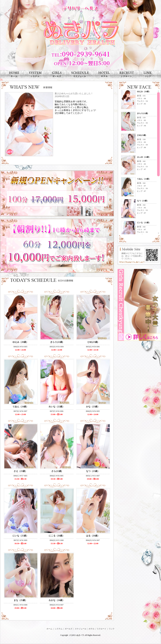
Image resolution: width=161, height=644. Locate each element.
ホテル (92, 629)
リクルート (101, 629)
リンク (112, 629)
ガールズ (69, 629)
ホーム (49, 629)
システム (59, 629)
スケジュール (81, 629)
